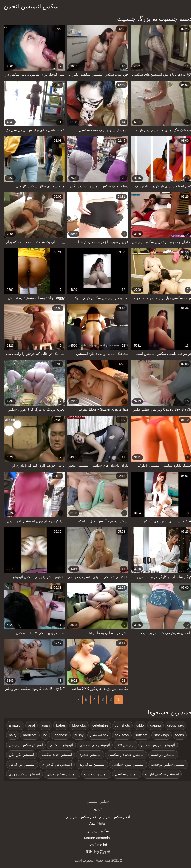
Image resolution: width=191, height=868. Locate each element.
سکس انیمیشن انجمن (29, 6)
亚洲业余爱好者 (95, 852)
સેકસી (95, 810)
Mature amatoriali (95, 838)
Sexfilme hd (95, 845)
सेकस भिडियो (95, 824)
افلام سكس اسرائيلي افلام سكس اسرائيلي (95, 817)
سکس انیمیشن (96, 831)
